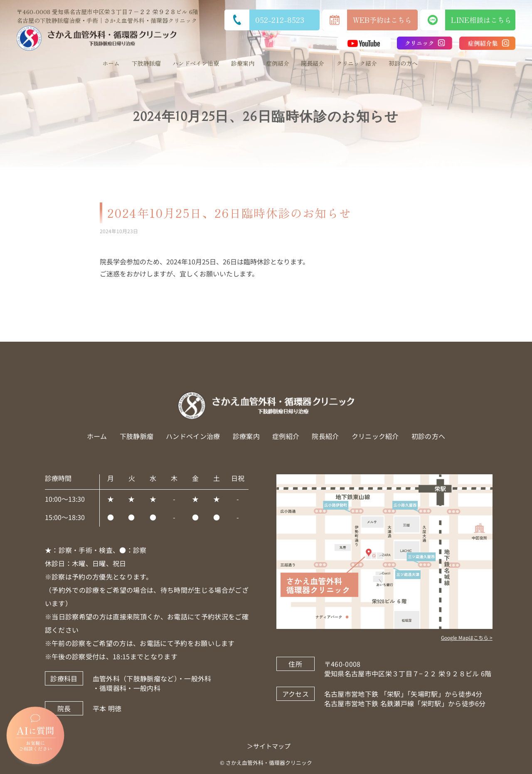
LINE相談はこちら (468, 20)
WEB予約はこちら (367, 20)
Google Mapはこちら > (467, 637)
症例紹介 (278, 63)
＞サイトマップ (269, 746)
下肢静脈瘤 (146, 63)
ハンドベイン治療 (196, 63)
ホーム (111, 63)
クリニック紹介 (357, 63)
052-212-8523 (264, 20)
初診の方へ (403, 63)
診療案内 (243, 63)
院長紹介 (313, 63)
